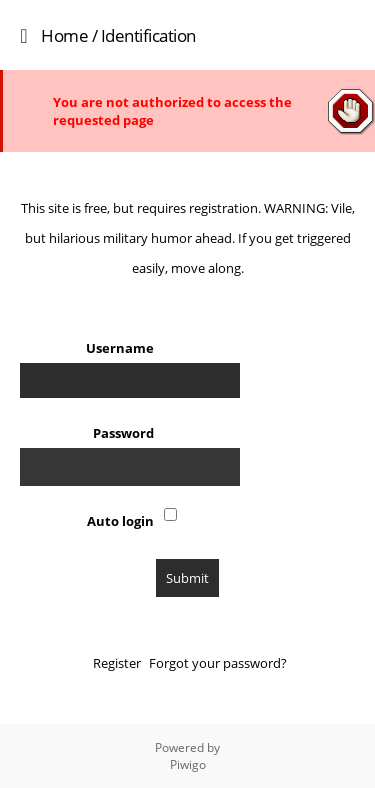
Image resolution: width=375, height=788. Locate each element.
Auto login (120, 521)
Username (120, 348)
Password (123, 433)
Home (64, 35)
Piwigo (188, 764)
